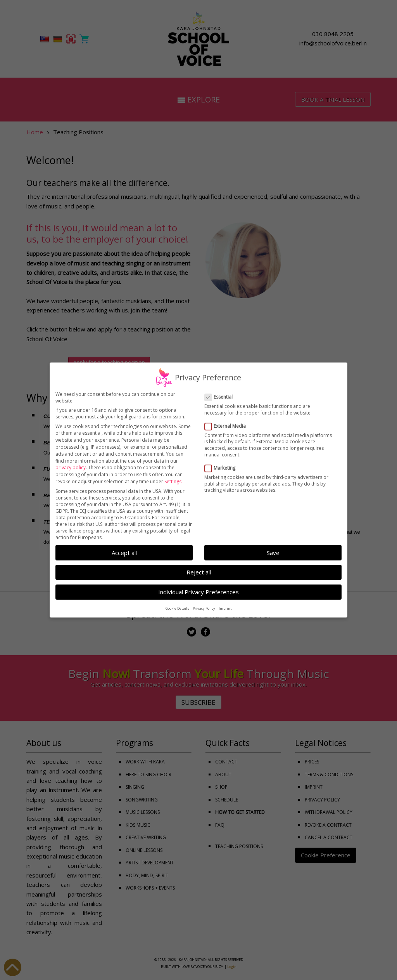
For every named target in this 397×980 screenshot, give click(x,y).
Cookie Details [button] (177, 602)
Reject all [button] (199, 566)
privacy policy (71, 461)
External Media (228, 420)
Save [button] (273, 546)
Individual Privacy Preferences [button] (198, 586)
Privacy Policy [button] (204, 602)
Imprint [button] (225, 602)
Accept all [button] (124, 546)
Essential (221, 391)
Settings (173, 475)
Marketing (222, 462)
